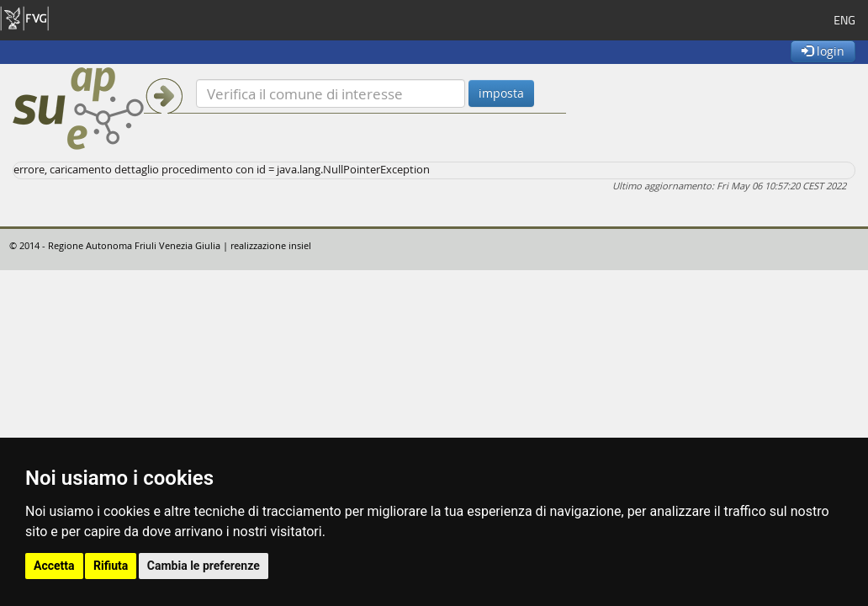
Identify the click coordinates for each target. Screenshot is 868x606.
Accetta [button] (54, 566)
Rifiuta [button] (111, 566)
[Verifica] (330, 93)
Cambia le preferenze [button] (204, 566)
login (823, 51)
